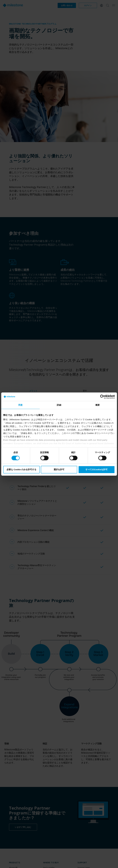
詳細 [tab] (59, 405)
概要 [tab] (98, 405)
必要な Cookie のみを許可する (21, 469)
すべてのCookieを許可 (96, 469)
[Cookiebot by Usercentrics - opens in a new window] (102, 397)
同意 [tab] (20, 405)
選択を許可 (59, 469)
